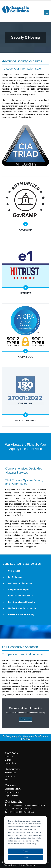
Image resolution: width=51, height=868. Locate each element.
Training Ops (10, 773)
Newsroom (10, 776)
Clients (8, 760)
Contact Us (26, 719)
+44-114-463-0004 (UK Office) (20, 812)
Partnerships (10, 763)
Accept (26, 851)
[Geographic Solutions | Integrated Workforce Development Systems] (16, 9)
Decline (25, 857)
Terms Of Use (10, 865)
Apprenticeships (12, 796)
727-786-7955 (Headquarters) (20, 809)
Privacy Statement (27, 865)
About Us (9, 756)
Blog (7, 779)
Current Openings (13, 792)
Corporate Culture (13, 789)
